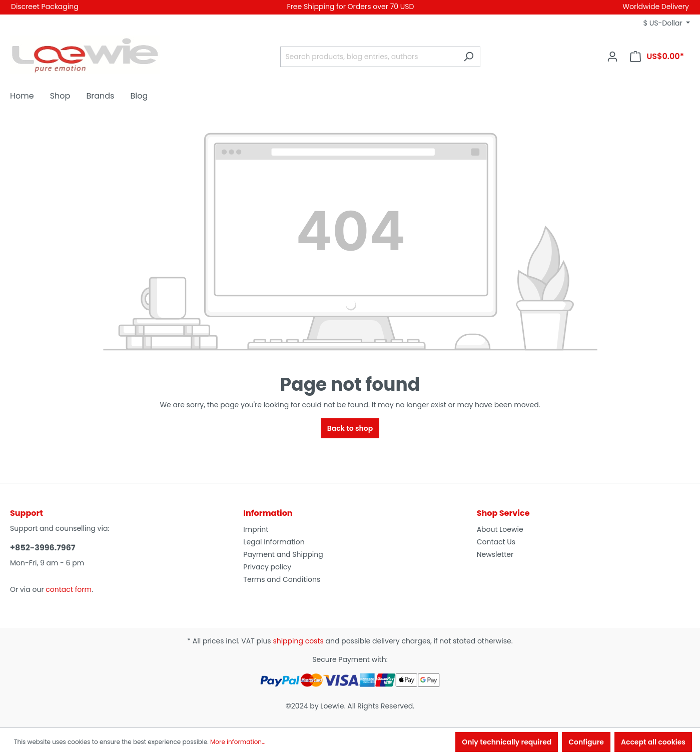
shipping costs (298, 641)
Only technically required (507, 742)
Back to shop (350, 428)
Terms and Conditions (282, 579)
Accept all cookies (653, 742)
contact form (69, 589)
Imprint (256, 529)
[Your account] (612, 57)
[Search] (469, 57)
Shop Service (503, 513)
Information (268, 513)
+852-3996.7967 (43, 548)
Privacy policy (267, 567)
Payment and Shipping (283, 554)
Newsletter (495, 554)
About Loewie (500, 529)
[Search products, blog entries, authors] (369, 57)
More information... (238, 742)
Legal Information (274, 542)
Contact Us (496, 542)
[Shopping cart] (657, 57)
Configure (586, 742)
